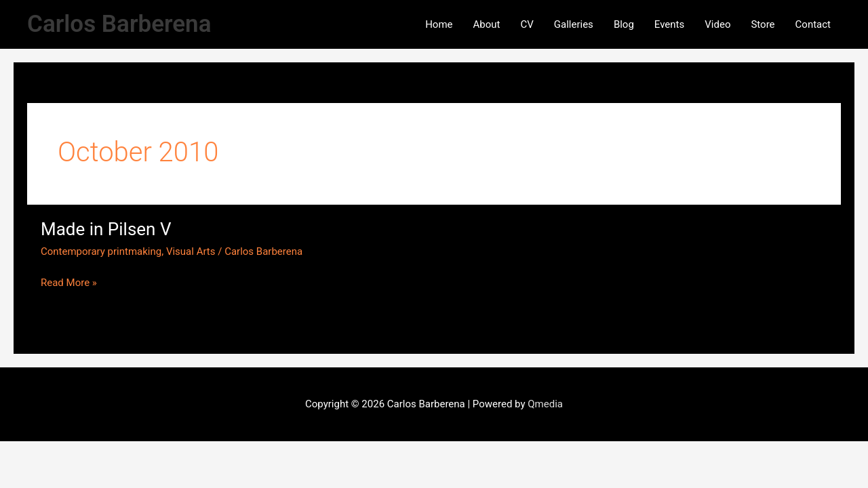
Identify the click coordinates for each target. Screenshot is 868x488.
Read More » (69, 282)
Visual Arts (191, 251)
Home (439, 24)
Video (717, 24)
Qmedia (545, 404)
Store (763, 24)
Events (669, 24)
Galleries (574, 24)
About (487, 24)
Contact (813, 24)
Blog (624, 24)
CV (527, 24)
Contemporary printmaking (101, 251)
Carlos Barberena (119, 24)
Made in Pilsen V (106, 229)
